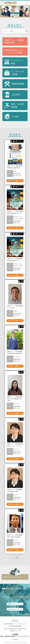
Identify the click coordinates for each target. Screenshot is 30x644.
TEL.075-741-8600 (15, 626)
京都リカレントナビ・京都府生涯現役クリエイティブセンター (9, 3)
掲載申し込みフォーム (14, 604)
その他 (11, 117)
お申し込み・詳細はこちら (15, 181)
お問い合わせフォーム (14, 609)
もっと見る (15, 557)
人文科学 (12, 95)
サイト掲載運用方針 (15, 639)
